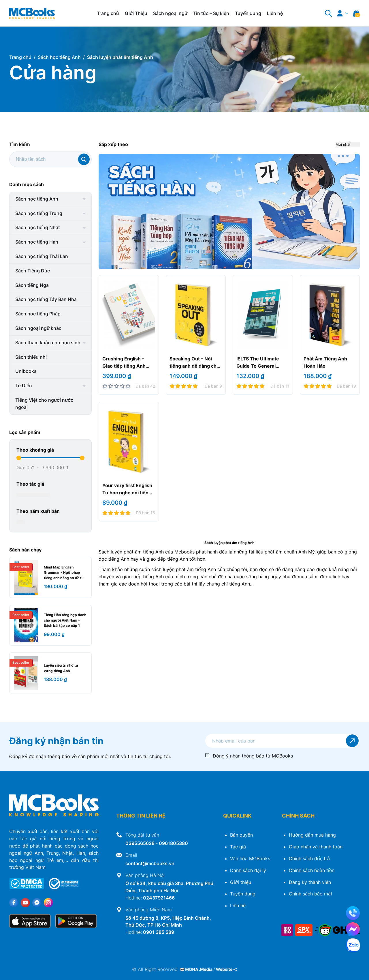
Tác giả (238, 847)
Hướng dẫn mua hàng (312, 835)
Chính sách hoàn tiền (312, 870)
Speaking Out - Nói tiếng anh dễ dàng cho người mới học (194, 366)
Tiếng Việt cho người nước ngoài (44, 404)
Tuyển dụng (248, 13)
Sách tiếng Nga (32, 285)
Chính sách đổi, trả (309, 859)
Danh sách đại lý (248, 870)
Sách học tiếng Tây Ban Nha (46, 299)
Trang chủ (108, 13)
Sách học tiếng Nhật (38, 227)
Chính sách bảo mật (311, 894)
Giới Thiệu (136, 13)
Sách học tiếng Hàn (37, 242)
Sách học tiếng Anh (37, 199)
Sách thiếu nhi (31, 357)
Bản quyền (241, 835)
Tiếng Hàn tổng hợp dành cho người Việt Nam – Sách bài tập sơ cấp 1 (65, 620)
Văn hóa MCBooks (250, 859)
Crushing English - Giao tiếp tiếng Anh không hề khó (124, 366)
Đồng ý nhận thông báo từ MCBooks (253, 756)
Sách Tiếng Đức (33, 271)
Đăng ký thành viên (310, 882)
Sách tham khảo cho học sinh (48, 343)
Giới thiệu (241, 882)
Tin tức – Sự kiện (211, 13)
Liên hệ (275, 13)
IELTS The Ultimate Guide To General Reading (258, 366)
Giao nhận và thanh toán (316, 847)
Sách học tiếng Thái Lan (42, 256)
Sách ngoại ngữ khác (38, 328)
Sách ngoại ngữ (170, 13)
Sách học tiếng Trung (39, 213)
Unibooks (26, 371)
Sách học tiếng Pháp (38, 314)
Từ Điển (24, 386)
